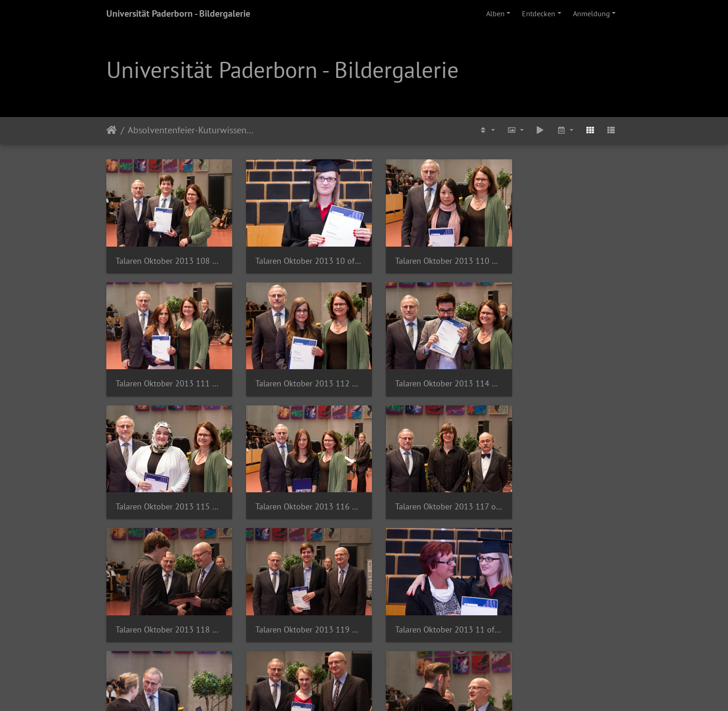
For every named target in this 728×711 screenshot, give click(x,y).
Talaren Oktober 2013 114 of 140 (298, 373)
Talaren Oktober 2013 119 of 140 (430, 491)
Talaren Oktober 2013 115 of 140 (430, 373)
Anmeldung (591, 13)
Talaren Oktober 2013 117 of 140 (166, 491)
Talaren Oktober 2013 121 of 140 (298, 609)
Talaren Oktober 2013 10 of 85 (298, 255)
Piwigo (383, 691)
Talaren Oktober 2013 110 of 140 (430, 255)
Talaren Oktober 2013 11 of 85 (562, 491)
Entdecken (539, 13)
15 (433, 656)
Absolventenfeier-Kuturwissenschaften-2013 (192, 130)
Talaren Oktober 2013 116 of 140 (562, 373)
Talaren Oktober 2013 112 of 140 (166, 373)
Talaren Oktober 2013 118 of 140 (298, 491)
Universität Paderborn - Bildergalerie (178, 13)
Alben (495, 13)
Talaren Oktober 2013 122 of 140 (430, 609)
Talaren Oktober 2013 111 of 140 (562, 255)
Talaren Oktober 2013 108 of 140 (166, 255)
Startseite (112, 130)
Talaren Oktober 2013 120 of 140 (166, 609)
